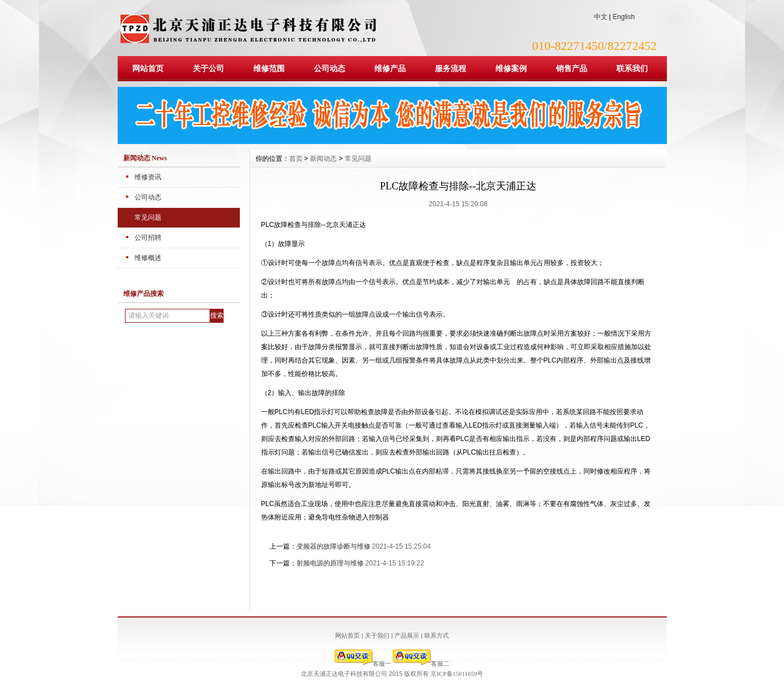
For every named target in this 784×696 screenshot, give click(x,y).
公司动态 (330, 68)
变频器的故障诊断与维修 (333, 546)
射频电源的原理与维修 (330, 563)
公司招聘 (148, 238)
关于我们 (377, 635)
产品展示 (407, 635)
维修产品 (390, 68)
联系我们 (632, 68)
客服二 (421, 663)
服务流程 (451, 68)
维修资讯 (148, 177)
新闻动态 (323, 159)
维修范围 (269, 68)
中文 (601, 17)
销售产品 (572, 68)
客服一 (363, 663)
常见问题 (148, 217)
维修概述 (148, 258)
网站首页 (148, 68)
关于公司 (208, 68)
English (623, 17)
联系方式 (437, 635)
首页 (296, 159)
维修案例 (511, 68)
